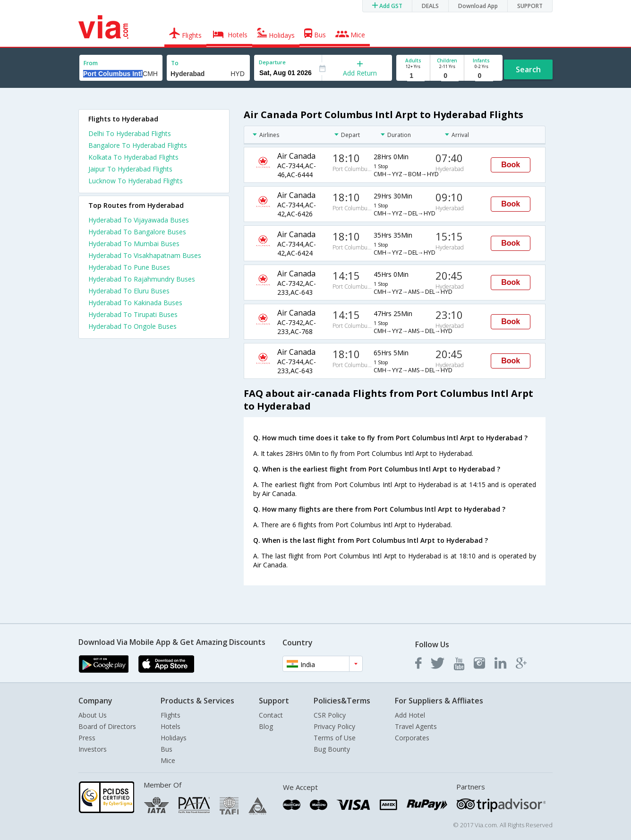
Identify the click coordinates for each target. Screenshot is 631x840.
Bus (166, 749)
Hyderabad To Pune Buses (129, 267)
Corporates (412, 738)
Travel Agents (416, 726)
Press (87, 738)
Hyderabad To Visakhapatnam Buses (145, 255)
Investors (93, 749)
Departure (272, 62)
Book (511, 165)
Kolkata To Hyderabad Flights (133, 157)
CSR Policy (330, 715)
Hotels (171, 726)
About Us (93, 715)
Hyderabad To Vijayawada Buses (139, 220)
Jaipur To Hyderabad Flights (130, 169)
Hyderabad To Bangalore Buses (137, 232)
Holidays (174, 738)
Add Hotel (410, 715)
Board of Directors (107, 726)
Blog (266, 726)
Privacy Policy (334, 726)
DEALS (430, 6)
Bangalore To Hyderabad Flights (138, 145)
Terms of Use (335, 738)
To (175, 63)
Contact (271, 715)
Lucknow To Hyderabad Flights (136, 181)
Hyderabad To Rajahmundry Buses (142, 279)
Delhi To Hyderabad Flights (130, 133)
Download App (478, 6)
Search (528, 69)
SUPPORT (530, 6)
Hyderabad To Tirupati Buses (133, 314)
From (91, 63)
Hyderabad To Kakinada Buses (135, 303)
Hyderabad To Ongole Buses (132, 326)
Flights (171, 715)
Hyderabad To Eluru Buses (129, 291)
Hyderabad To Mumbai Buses (134, 244)
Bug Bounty (332, 749)
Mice (168, 760)
